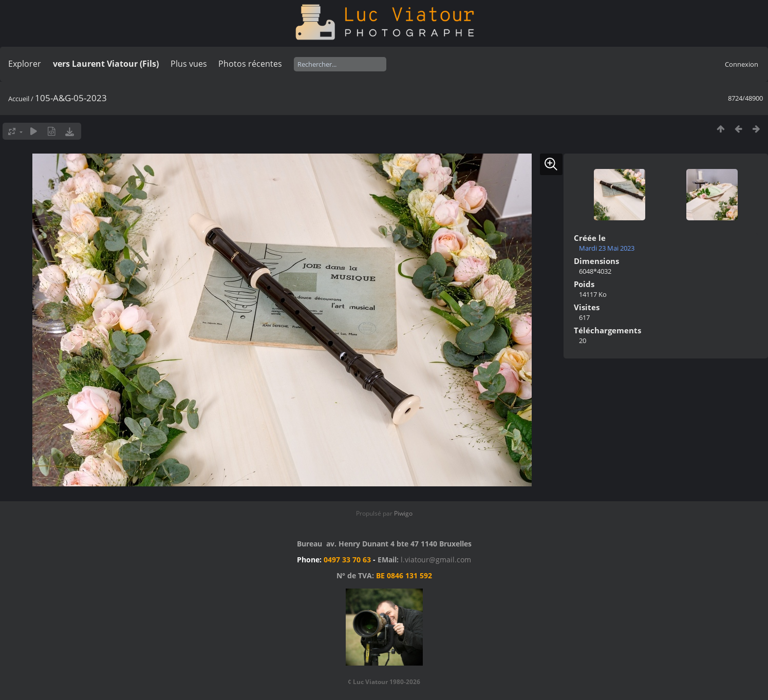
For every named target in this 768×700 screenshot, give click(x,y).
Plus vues (189, 64)
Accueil (19, 99)
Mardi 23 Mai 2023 (607, 248)
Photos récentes (250, 64)
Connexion (742, 64)
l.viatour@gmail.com (436, 560)
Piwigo (403, 513)
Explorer (25, 64)
